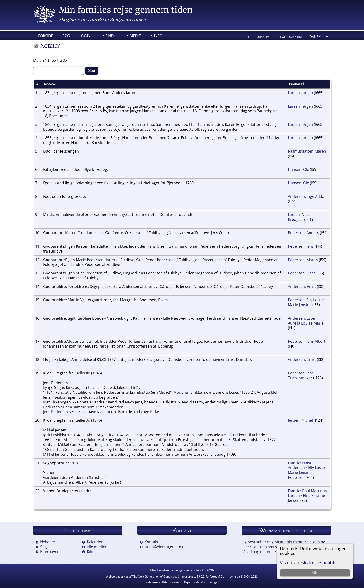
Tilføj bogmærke (289, 37)
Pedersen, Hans (302, 273)
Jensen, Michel (300, 420)
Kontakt (151, 542)
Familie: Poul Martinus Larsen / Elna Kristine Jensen (307, 496)
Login (85, 36)
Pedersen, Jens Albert (307, 341)
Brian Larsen (170, 582)
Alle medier (97, 547)
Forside (46, 36)
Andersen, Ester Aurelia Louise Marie (306, 321)
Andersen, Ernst (302, 287)
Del (247, 37)
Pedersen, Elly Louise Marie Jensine (306, 302)
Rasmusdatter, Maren (307, 151)
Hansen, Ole (298, 169)
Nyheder (48, 542)
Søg (66, 36)
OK (315, 573)
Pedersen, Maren (303, 260)
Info (158, 36)
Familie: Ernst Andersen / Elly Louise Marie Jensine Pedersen (307, 470)
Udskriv (263, 37)
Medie (135, 36)
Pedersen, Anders (303, 233)
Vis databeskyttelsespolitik (308, 562)
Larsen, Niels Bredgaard (299, 217)
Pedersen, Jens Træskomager (301, 375)
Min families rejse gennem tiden (126, 10)
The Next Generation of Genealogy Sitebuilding (163, 576)
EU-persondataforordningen (201, 582)
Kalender (95, 542)
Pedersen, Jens (301, 246)
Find (110, 36)
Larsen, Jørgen (300, 93)
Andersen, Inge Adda (306, 196)
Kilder (92, 552)
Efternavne (50, 552)
